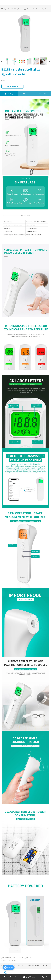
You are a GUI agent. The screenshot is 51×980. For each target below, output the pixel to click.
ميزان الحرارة (28, 9)
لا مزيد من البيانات (7, 960)
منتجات (37, 9)
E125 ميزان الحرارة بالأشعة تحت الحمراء (19, 958)
